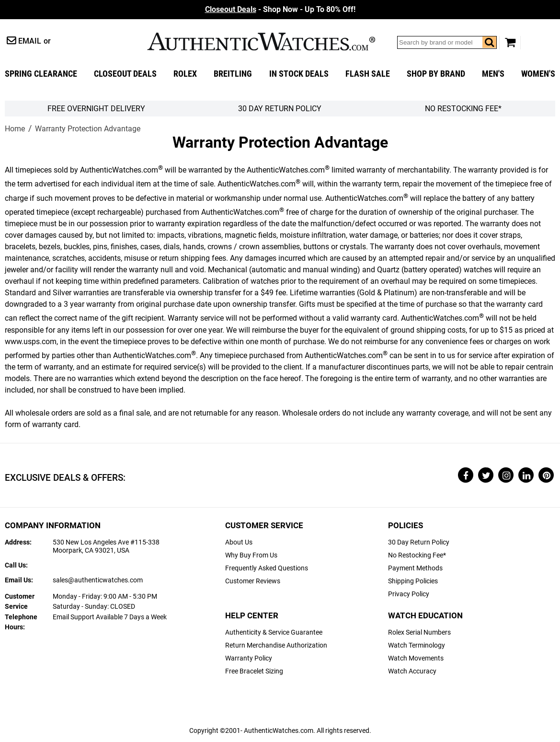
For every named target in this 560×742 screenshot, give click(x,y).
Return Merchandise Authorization (276, 645)
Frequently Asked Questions (267, 568)
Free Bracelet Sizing (254, 671)
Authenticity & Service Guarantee (274, 632)
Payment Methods (415, 568)
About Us (239, 542)
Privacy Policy (409, 594)
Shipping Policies (413, 581)
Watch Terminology (417, 645)
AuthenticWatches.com (261, 41)
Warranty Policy (249, 658)
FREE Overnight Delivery (96, 109)
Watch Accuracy (412, 671)
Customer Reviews (253, 581)
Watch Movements (416, 658)
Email (30, 41)
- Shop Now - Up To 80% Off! (280, 9)
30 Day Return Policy (419, 542)
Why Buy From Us (251, 555)
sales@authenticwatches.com (98, 580)
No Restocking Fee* (463, 109)
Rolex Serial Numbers (419, 632)
